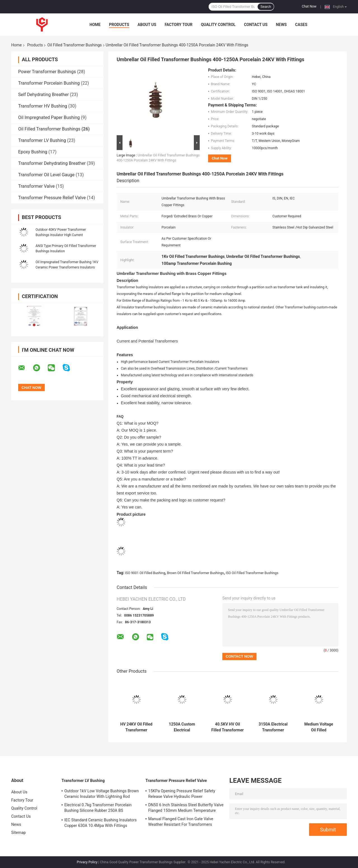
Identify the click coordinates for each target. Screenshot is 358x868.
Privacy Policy (87, 862)
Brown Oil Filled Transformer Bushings (196, 573)
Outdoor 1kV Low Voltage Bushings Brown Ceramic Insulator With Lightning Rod (102, 794)
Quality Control (218, 25)
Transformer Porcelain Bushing (49, 83)
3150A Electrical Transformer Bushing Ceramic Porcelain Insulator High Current (273, 727)
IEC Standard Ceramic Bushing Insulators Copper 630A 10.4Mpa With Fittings (101, 823)
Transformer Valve (36, 186)
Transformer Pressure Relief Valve (52, 198)
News (281, 25)
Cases (301, 25)
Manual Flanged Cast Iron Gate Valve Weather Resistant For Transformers (181, 822)
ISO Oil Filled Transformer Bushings (252, 573)
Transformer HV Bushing (43, 106)
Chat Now (309, 6)
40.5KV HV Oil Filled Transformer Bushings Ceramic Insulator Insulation (228, 727)
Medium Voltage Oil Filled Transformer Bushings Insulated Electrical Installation (319, 727)
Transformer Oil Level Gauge (46, 175)
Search (266, 7)
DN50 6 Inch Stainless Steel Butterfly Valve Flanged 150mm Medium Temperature (186, 808)
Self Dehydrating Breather (43, 95)
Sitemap (18, 833)
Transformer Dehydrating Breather (52, 163)
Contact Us (256, 25)
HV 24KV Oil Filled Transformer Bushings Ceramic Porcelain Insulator (136, 727)
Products (119, 25)
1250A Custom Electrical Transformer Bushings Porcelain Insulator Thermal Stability (182, 727)
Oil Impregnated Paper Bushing (49, 117)
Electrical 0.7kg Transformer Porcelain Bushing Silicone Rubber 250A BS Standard (98, 808)
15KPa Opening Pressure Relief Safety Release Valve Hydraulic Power (182, 794)
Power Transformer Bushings (47, 72)
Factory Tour (179, 25)
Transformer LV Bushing (42, 140)
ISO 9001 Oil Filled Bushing (145, 573)
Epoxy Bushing (33, 152)
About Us (147, 25)
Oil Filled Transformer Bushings (74, 45)
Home (95, 25)
